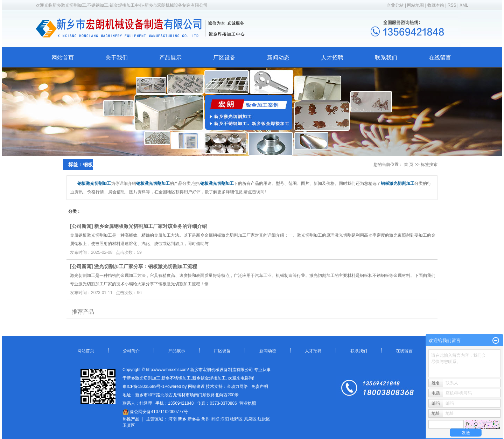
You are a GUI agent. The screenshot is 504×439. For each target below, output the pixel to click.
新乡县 (194, 419)
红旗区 (264, 419)
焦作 (205, 419)
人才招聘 (332, 58)
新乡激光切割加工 (143, 378)
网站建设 (196, 386)
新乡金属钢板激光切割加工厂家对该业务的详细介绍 (150, 226)
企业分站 (395, 5)
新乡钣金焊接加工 (209, 378)
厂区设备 (224, 58)
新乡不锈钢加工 (176, 378)
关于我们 (117, 58)
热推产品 (131, 419)
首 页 (409, 165)
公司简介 (131, 351)
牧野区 (236, 419)
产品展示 (170, 58)
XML (464, 5)
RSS (452, 5)
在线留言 (440, 58)
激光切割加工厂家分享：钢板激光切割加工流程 (146, 266)
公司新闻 (82, 226)
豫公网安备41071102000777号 (155, 412)
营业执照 (248, 403)
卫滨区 (129, 425)
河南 (173, 419)
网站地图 (416, 5)
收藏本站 (436, 5)
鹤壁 (215, 419)
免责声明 (260, 386)
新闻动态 (278, 58)
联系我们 (386, 58)
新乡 (182, 419)
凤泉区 (250, 419)
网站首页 (63, 58)
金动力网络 (237, 386)
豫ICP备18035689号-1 (143, 386)
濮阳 (225, 419)
